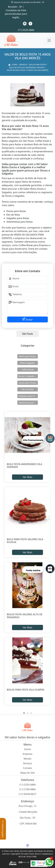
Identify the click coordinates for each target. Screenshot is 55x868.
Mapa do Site (28, 773)
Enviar (29, 320)
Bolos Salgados (27, 363)
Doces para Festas (27, 383)
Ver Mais (27, 477)
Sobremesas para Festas (28, 403)
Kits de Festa (27, 389)
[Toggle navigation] (49, 40)
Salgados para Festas (28, 396)
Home (28, 749)
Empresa (28, 754)
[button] (24, 713)
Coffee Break (27, 370)
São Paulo (28, 334)
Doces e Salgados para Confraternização (28, 376)
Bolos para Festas (27, 356)
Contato (28, 768)
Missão (27, 759)
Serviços (28, 763)
